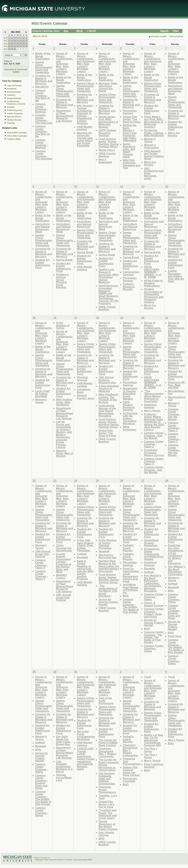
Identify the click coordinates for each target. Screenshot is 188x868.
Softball (82, 554)
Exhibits (11, 107)
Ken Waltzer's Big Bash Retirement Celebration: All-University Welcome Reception (153, 583)
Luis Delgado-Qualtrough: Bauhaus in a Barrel (64, 766)
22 (9, 46)
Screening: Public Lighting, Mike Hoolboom (154, 133)
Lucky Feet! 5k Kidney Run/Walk (43, 394)
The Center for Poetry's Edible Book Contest (108, 743)
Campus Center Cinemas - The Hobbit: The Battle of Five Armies (131, 606)
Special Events (14, 117)
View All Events (14, 86)
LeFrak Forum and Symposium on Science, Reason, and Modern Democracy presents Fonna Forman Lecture (64, 434)
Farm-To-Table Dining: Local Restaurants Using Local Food (131, 575)
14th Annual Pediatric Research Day (107, 380)
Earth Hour (175, 636)
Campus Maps (14, 139)
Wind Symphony (130, 428)
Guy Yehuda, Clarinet (107, 834)
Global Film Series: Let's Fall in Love (106, 804)
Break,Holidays (14, 98)
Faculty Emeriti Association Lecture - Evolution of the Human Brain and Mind (64, 563)
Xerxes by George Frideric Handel (108, 602)
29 (9, 49)
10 (15, 41)
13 (23, 41)
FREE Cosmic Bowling (107, 155)
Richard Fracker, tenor (86, 397)
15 (9, 43)
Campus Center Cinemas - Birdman (42, 108)
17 (15, 43)
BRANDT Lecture (62, 577)
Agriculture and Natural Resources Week (175, 90)
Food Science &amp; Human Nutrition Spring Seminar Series (109, 143)
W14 (6, 49)
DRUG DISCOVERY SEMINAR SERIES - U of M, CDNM (153, 272)
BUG (126, 596)
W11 (6, 41)
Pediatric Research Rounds (129, 287)
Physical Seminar (82, 379)
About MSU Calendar (17, 133)
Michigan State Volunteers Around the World (108, 87)
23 (12, 46)
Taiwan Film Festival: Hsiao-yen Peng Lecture (131, 771)
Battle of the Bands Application (43, 56)
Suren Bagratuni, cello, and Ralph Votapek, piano (129, 150)
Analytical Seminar (150, 406)
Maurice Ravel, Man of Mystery (65, 453)
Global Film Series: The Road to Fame (132, 119)
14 (26, 41)
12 (21, 41)
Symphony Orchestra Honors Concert (154, 453)
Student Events (14, 120)
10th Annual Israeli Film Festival (43, 554)
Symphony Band (84, 391)
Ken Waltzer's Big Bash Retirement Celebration (176, 570)
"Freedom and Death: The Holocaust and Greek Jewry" (108, 814)
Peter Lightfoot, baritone (154, 766)
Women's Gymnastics (152, 146)
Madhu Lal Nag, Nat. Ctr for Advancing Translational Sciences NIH (154, 740)
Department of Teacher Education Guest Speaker (130, 394)
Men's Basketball (105, 161)
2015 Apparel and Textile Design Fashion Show (154, 155)
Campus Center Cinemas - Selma (154, 597)
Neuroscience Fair (177, 398)
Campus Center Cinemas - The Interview (44, 119)
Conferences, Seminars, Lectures (16, 103)
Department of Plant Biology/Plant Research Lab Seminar (64, 116)
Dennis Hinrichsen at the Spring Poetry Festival (108, 825)
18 (18, 43)
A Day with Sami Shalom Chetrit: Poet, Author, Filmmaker (85, 545)
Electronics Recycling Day (108, 556)
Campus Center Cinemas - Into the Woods (154, 435)
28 (26, 46)
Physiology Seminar (130, 112)
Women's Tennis (150, 140)
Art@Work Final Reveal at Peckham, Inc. (131, 589)
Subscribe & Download (16, 69)
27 (23, 46)
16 (12, 43)
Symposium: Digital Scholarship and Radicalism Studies (154, 554)
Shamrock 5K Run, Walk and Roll (176, 385)
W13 (6, 46)
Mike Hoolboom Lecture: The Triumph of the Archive (108, 398)
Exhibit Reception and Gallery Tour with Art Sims (176, 276)
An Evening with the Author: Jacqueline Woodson (130, 418)
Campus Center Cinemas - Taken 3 (154, 461)
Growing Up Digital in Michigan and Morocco (44, 80)
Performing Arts (15, 110)
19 (21, 43)
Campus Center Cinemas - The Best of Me (42, 96)
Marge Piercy (107, 150)
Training (11, 123)
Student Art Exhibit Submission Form (152, 109)
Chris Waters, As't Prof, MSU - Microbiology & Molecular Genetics (154, 122)
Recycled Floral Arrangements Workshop (86, 735)
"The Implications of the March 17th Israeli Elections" (108, 591)
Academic (12, 89)
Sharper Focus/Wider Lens (64, 777)
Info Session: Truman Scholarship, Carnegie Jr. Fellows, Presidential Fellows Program (85, 115)
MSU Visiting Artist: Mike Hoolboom (64, 402)
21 (26, 43)
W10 (6, 38)
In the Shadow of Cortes (63, 325)
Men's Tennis (152, 411)
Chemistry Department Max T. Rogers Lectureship (108, 752)
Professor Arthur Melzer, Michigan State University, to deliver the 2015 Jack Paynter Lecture (154, 422)
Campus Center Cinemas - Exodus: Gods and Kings (154, 613)
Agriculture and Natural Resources (84, 224)
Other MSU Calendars (17, 136)
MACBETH (42, 87)
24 (15, 46)
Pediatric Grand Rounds (128, 548)
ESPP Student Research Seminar (107, 133)
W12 (6, 43)
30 (12, 49)
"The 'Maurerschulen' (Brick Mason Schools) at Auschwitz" (154, 396)
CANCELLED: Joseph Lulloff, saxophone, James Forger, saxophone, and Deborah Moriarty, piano (86, 759)
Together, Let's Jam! (108, 797)
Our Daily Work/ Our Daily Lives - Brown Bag (64, 740)
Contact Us (45, 858)
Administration (14, 92)
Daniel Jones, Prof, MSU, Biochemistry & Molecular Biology (108, 122)
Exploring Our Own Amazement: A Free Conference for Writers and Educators (176, 554)
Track (148, 677)
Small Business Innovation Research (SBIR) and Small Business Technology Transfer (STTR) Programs (108, 295)
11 (18, 41)
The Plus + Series (151, 750)
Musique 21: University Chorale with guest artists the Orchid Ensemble (85, 139)
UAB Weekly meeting (85, 128)
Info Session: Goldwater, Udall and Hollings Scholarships (107, 779)
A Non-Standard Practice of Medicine (109, 389)
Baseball (82, 557)
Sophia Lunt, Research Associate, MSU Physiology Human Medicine (108, 276)
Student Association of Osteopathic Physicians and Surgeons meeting (154, 296)
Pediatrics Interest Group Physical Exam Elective (62, 281)
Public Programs (15, 114)
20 (23, 43)
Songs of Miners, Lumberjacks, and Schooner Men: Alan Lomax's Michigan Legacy (65, 64)
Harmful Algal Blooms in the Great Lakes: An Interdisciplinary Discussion (109, 566)
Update (16, 72)
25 (18, 46)
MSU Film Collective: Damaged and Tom (132, 164)
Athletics (11, 95)
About (37, 858)
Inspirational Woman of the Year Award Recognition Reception (107, 411)
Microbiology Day (176, 392)
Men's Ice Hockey (150, 163)
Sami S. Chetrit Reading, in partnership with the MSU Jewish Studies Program (85, 570)
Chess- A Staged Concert (154, 604)
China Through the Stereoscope (64, 548)
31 (15, 49)
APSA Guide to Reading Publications (153, 283)
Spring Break (64, 260)
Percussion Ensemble (130, 780)
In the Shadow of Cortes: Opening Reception (108, 544)
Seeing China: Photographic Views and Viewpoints (44, 67)
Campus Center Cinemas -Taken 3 (154, 444)
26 (21, 46)
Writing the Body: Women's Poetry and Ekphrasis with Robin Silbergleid (130, 133)
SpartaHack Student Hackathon (151, 543)
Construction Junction (131, 273)
